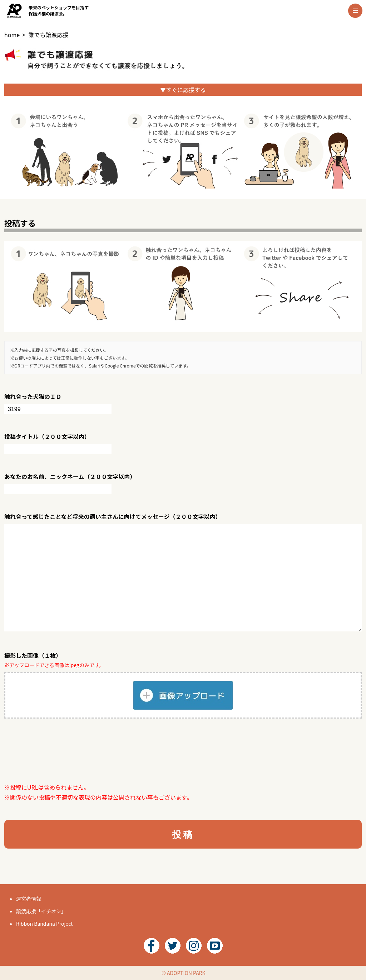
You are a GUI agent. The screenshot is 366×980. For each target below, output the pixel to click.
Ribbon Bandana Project (44, 924)
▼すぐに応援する (183, 90)
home (12, 35)
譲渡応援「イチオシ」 (41, 911)
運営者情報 (29, 899)
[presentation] (59, 750)
